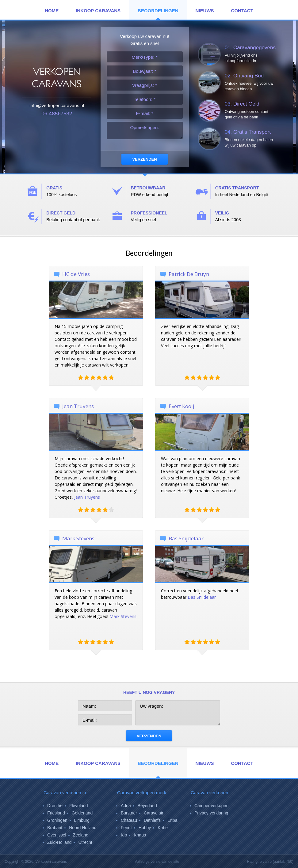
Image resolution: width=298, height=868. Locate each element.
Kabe (163, 828)
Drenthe (55, 806)
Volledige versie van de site (157, 862)
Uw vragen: (178, 713)
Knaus (140, 835)
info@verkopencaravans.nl (57, 105)
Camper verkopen (211, 806)
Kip (124, 835)
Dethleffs (152, 820)
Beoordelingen (158, 11)
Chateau (129, 820)
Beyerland (147, 806)
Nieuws (205, 11)
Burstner (129, 813)
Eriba (172, 820)
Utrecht (85, 842)
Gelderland (82, 813)
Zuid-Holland (59, 842)
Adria (126, 806)
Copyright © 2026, (36, 862)
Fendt (126, 828)
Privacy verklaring (211, 813)
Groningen (57, 820)
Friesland (56, 813)
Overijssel (57, 835)
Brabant (55, 828)
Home (52, 11)
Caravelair (154, 813)
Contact (242, 11)
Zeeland (81, 835)
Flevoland (79, 806)
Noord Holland (83, 828)
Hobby (145, 828)
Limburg (82, 820)
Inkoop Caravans (98, 11)
